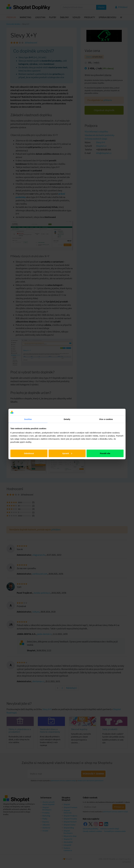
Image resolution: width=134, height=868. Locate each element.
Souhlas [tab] (28, 419)
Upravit (67, 453)
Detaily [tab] (67, 419)
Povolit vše (105, 453)
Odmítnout (29, 453)
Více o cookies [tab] (106, 419)
